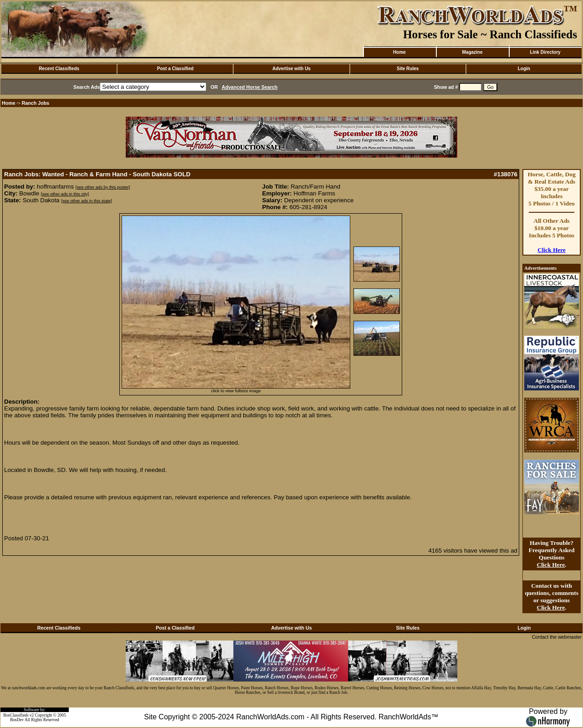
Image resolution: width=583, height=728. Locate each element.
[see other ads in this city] (65, 194)
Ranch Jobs (36, 103)
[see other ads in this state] (86, 201)
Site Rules (408, 69)
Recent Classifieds (59, 69)
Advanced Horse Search (250, 87)
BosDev (17, 720)
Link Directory (545, 52)
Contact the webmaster (557, 637)
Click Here (552, 250)
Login (524, 69)
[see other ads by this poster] (103, 187)
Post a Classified (175, 69)
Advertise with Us (291, 69)
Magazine (472, 52)
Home (399, 52)
